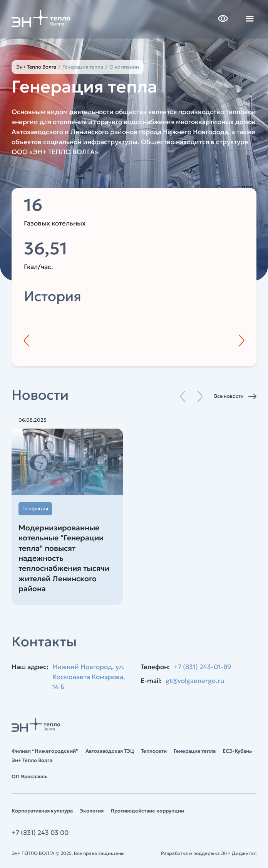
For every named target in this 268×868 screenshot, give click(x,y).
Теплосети (154, 751)
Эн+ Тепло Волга (36, 67)
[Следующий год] (241, 341)
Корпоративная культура (42, 811)
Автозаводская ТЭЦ (110, 751)
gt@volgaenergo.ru (195, 681)
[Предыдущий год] (27, 341)
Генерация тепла (195, 751)
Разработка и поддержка (209, 853)
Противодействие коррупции (147, 811)
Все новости (229, 396)
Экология (92, 811)
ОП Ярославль (29, 776)
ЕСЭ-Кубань (237, 751)
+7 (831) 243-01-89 (203, 667)
